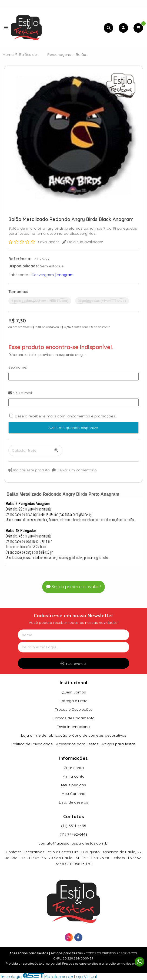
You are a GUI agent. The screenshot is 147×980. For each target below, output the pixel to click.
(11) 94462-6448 (74, 834)
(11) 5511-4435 (74, 826)
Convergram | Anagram (52, 275)
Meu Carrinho (73, 794)
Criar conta (74, 768)
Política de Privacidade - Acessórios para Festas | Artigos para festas (73, 744)
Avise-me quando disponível (73, 428)
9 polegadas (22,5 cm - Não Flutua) (40, 301)
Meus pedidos (73, 785)
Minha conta (73, 776)
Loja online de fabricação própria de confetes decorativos (74, 735)
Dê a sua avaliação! (83, 242)
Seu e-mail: (21, 393)
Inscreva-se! (73, 663)
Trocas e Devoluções (74, 709)
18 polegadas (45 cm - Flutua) (102, 301)
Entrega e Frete (73, 701)
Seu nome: (18, 367)
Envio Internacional (74, 727)
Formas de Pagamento (74, 718)
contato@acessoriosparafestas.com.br (74, 843)
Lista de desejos (73, 802)
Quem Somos (74, 692)
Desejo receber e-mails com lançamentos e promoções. (65, 416)
